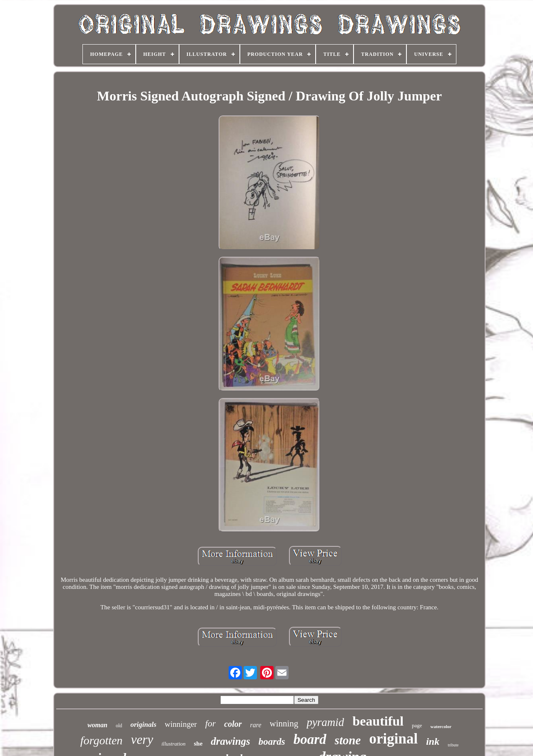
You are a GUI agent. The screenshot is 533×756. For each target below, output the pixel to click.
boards (272, 742)
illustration (174, 744)
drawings (230, 741)
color (233, 724)
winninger (181, 724)
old (119, 726)
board (310, 739)
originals (143, 725)
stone (348, 740)
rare (256, 725)
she (198, 743)
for (211, 723)
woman (97, 725)
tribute (453, 745)
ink (433, 741)
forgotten (102, 740)
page (417, 725)
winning (284, 723)
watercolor (441, 726)
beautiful (378, 721)
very (142, 740)
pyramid (325, 722)
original (393, 739)
